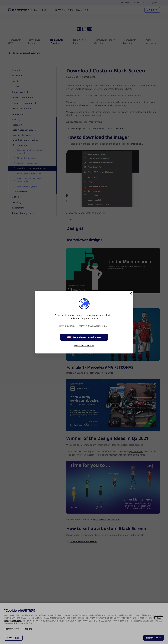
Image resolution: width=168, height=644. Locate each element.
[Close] (131, 293)
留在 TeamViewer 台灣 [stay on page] (84, 345)
